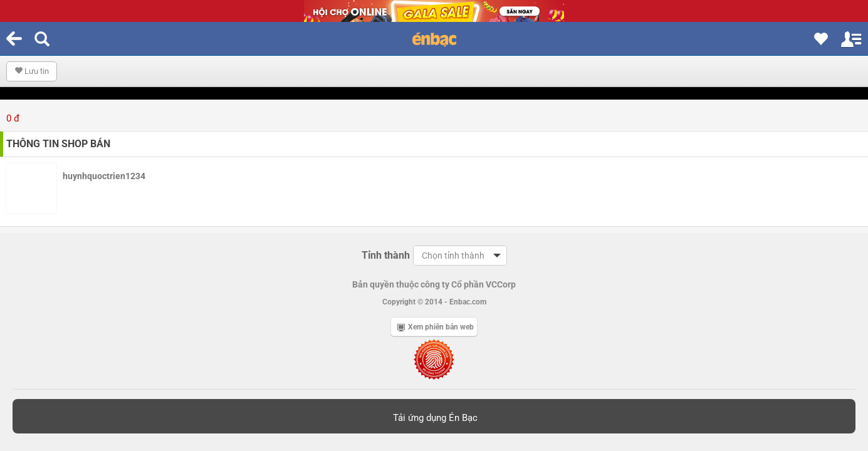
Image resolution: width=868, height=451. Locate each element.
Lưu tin (32, 71)
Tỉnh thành (386, 255)
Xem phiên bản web (436, 327)
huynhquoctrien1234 (104, 176)
